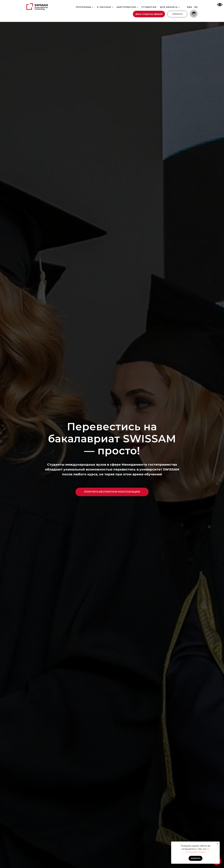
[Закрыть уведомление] (218, 844)
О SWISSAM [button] (104, 7)
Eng (190, 7)
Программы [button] (84, 7)
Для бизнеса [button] (169, 7)
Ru (196, 7)
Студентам (149, 7)
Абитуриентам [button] (126, 7)
